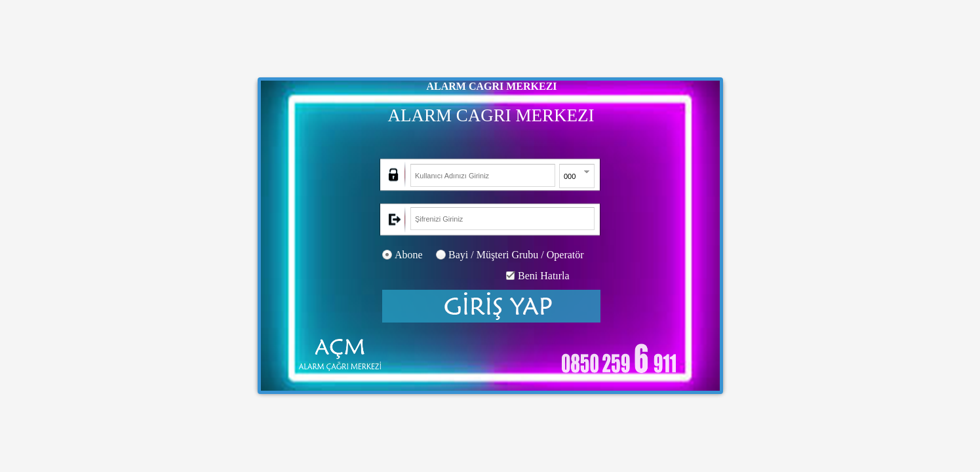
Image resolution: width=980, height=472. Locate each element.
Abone (409, 255)
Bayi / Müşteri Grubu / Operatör (516, 255)
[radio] (387, 255)
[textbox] (483, 175)
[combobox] (570, 176)
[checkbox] (510, 276)
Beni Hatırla (544, 276)
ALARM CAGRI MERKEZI (491, 86)
